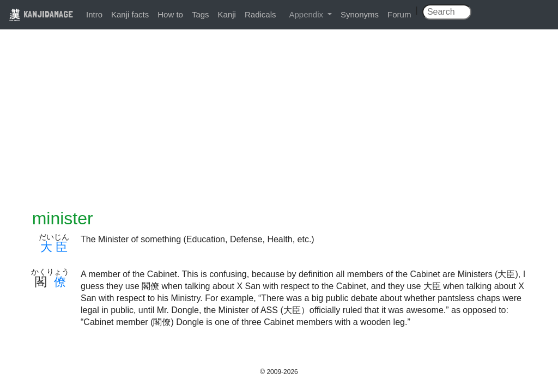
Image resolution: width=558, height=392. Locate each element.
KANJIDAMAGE (41, 14)
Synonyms (360, 14)
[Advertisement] (279, 126)
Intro (94, 14)
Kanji (227, 14)
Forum (399, 14)
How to (170, 14)
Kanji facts (130, 14)
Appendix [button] (307, 14)
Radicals (260, 14)
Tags (201, 14)
